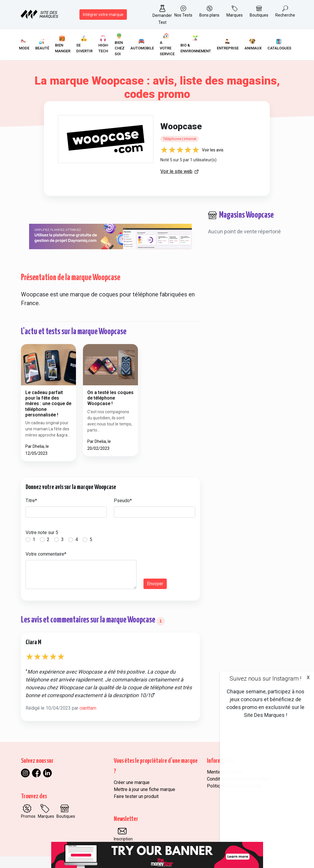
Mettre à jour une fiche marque (144, 789)
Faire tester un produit (136, 796)
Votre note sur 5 (42, 533)
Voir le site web (176, 171)
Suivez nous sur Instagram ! (265, 679)
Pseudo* (123, 501)
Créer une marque (132, 782)
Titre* (31, 501)
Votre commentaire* (46, 554)
